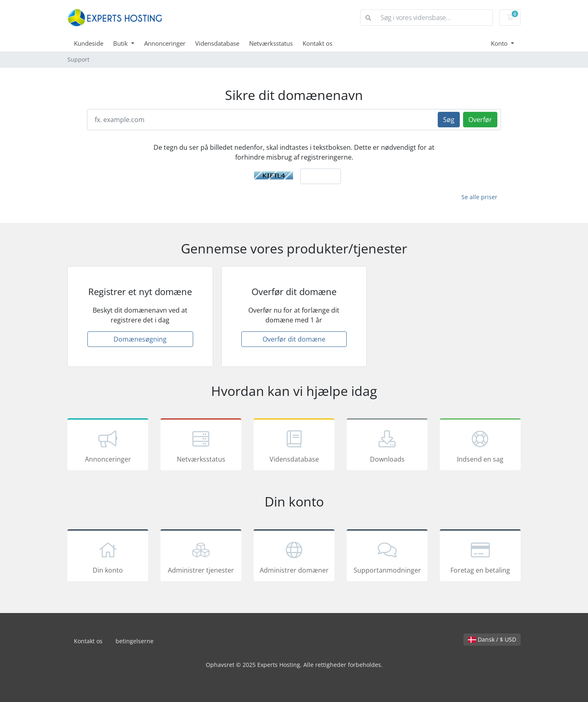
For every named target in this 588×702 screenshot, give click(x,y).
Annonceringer (165, 43)
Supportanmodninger (387, 557)
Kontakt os (317, 43)
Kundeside (89, 43)
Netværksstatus (271, 43)
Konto (500, 43)
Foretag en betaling (480, 557)
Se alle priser (479, 197)
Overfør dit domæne (294, 339)
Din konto (108, 557)
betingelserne (135, 641)
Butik (121, 43)
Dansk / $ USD (492, 639)
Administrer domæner (294, 557)
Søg (449, 120)
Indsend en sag (480, 446)
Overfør (480, 120)
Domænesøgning (140, 339)
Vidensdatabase (217, 43)
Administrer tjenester (201, 557)
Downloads (387, 446)
